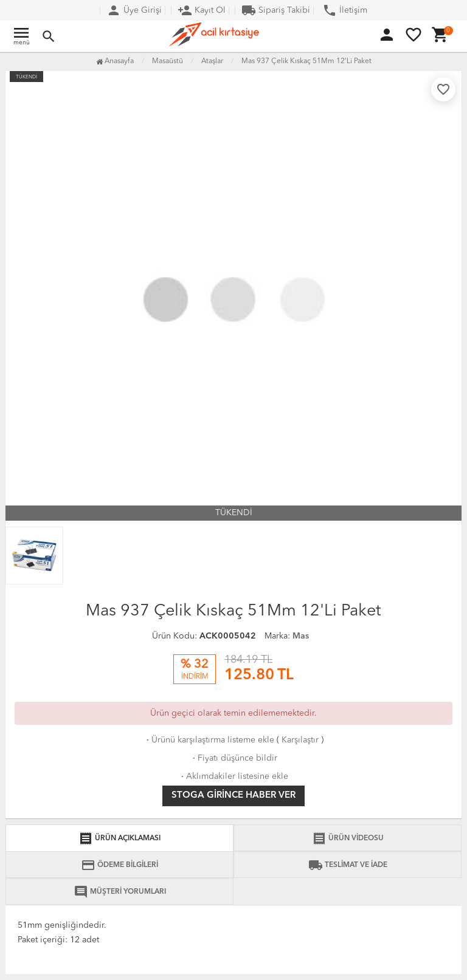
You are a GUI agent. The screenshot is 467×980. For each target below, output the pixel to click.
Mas (301, 636)
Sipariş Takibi (276, 10)
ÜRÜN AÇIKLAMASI (119, 838)
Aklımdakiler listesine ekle (233, 776)
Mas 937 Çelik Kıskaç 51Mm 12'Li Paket (306, 61)
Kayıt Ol (202, 10)
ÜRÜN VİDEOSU (348, 838)
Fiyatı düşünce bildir (234, 758)
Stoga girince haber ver (233, 796)
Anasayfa (115, 61)
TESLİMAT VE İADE (348, 865)
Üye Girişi (134, 10)
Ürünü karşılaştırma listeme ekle (209, 740)
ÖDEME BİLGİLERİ (119, 865)
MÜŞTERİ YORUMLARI (120, 892)
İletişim (345, 10)
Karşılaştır (300, 740)
